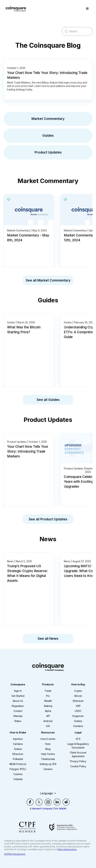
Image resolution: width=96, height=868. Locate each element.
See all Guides (48, 400)
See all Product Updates (48, 519)
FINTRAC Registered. (15, 854)
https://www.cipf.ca (67, 849)
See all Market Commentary (48, 280)
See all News (48, 639)
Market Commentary (48, 119)
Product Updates (48, 152)
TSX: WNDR (60, 809)
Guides (48, 135)
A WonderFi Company (41, 809)
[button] (87, 9)
